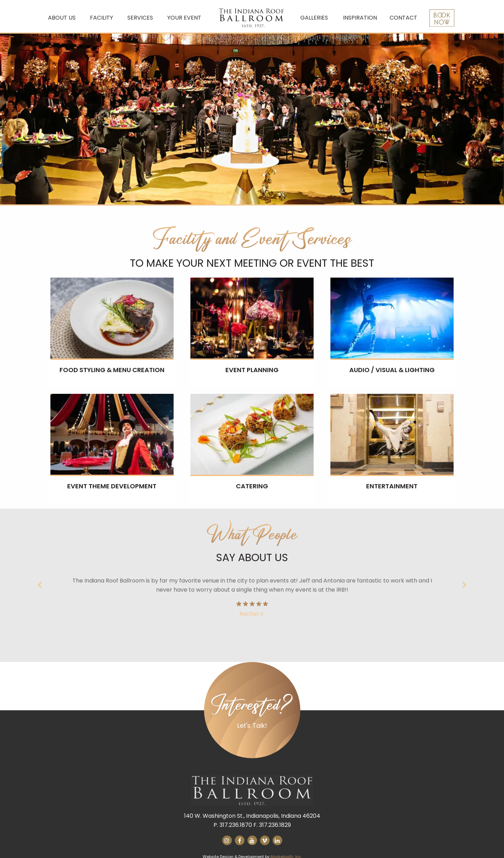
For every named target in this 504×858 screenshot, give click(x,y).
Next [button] (464, 585)
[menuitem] (63, 18)
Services (140, 18)
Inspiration (360, 18)
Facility (101, 18)
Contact (403, 18)
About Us (62, 18)
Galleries (314, 18)
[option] (252, 119)
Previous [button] (40, 585)
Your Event (184, 18)
